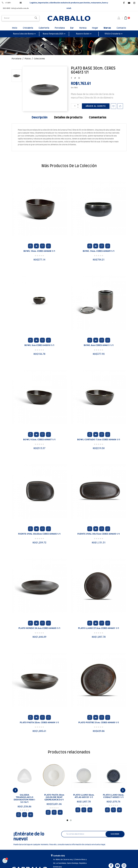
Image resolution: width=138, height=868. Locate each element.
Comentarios (98, 121)
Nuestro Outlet (84, 37)
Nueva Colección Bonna (24, 37)
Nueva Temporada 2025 (54, 37)
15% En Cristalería (113, 37)
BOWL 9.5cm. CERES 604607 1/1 (39, 443)
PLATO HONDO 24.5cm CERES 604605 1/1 (39, 632)
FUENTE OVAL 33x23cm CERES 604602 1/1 (39, 537)
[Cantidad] (75, 109)
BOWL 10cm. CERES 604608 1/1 (39, 254)
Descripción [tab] (40, 121)
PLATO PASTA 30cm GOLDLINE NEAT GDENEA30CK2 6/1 (54, 801)
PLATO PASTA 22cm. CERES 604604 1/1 (39, 726)
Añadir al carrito (96, 109)
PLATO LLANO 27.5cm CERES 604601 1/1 (99, 632)
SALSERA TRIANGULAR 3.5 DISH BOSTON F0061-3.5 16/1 (25, 802)
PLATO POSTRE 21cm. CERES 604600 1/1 (99, 726)
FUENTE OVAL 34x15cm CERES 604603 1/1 (99, 537)
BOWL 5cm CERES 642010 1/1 (39, 349)
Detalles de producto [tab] (68, 121)
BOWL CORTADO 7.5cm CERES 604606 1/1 (99, 443)
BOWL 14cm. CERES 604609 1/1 (99, 254)
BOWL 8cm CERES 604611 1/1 (99, 349)
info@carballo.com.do (20, 8)
